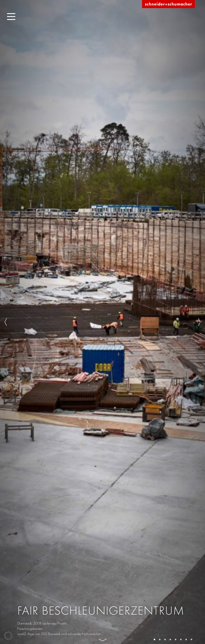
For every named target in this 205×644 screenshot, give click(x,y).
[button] (8, 636)
